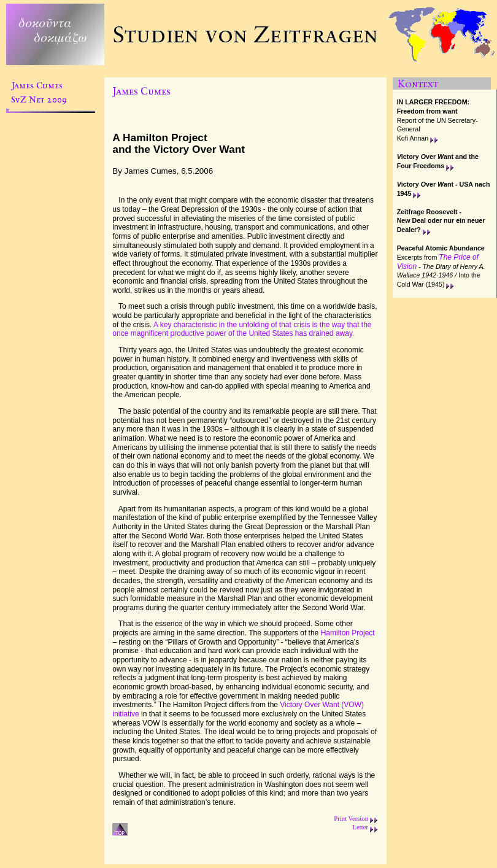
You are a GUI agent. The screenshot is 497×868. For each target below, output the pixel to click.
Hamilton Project (348, 633)
